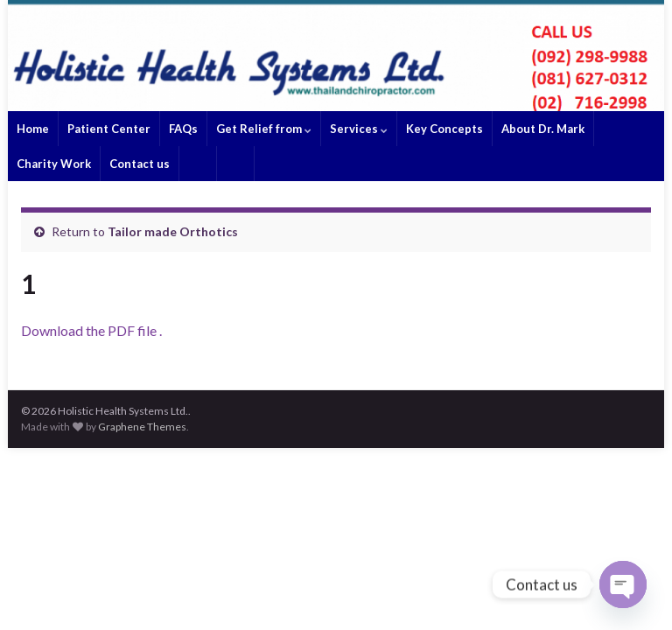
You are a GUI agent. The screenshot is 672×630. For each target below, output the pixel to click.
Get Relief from (264, 129)
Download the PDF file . (91, 330)
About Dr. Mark (543, 129)
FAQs (183, 129)
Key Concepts (444, 129)
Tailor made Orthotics (173, 231)
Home (33, 129)
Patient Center (109, 129)
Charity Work (54, 164)
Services (359, 129)
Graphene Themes (142, 427)
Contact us (140, 164)
